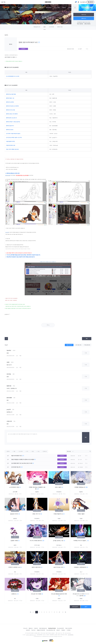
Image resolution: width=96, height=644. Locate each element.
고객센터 (69, 630)
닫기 (75, 8)
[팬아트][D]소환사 (10, 130)
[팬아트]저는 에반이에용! (11, 94)
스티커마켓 (51, 27)
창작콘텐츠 (49, 7)
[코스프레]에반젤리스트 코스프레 (13, 76)
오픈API (58, 630)
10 (59, 612)
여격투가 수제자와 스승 (14, 567)
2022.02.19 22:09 (10, 426)
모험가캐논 (9, 374)
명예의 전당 (60, 27)
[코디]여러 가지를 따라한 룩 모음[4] (13, 134)
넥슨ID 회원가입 (80, 24)
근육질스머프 (9, 421)
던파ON (70, 7)
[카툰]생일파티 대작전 (10, 141)
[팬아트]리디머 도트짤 (10, 110)
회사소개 (25, 628)
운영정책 (28, 630)
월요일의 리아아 (14, 514)
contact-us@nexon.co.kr (31, 635)
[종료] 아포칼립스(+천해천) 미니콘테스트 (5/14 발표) (23, 459)
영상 (33, 451)
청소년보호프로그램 (51, 630)
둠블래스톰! (9, 386)
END (65, 612)
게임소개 (20, 7)
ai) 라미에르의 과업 (14, 487)
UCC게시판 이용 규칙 (16, 467)
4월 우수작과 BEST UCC (17, 456)
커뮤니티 (41, 7)
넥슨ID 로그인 (84, 15)
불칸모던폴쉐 (9, 398)
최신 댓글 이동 (78, 345)
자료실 (64, 7)
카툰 (14, 451)
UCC (45, 27)
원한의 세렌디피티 (36, 567)
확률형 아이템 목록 (41, 630)
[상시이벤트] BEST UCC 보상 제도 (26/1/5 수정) (22, 463)
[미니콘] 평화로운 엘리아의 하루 (59, 594)
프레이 (12, 362)
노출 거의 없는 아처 (58, 567)
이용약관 (36, 628)
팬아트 (8, 451)
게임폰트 (63, 630)
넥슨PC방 (33, 630)
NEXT (63, 612)
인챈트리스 (14, 594)
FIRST (31, 612)
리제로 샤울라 (81, 514)
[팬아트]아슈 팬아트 (10, 102)
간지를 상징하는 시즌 (58, 541)
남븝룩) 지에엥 (14, 541)
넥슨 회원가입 (83, 2)
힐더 (14, 398)
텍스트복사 (6, 339)
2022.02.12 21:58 (10, 415)
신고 (17, 356)
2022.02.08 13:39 (10, 356)
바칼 (14, 386)
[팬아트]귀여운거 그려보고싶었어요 (13, 122)
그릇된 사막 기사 (36, 514)
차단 (20, 356)
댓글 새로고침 (87, 345)
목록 (87, 339)
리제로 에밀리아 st (58, 514)
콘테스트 (45, 451)
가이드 (27, 7)
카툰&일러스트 (37, 27)
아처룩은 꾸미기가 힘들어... (80, 541)
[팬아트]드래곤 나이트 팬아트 (12, 114)
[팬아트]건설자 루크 (10, 126)
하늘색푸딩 (9, 350)
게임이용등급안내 (43, 628)
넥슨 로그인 (90, 2)
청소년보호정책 (60, 628)
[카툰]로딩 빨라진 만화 (11, 145)
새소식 (14, 7)
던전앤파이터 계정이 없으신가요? (84, 22)
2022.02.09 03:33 (10, 379)
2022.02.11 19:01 (10, 391)
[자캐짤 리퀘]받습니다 (80, 487)
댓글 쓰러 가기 (69, 345)
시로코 (14, 350)
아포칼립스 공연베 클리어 (80, 567)
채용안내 (31, 628)
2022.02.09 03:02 (10, 367)
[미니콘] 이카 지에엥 (36, 594)
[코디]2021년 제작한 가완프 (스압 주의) (14, 137)
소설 (38, 451)
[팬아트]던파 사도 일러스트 (11, 118)
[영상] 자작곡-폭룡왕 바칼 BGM (12, 149)
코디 (27, 451)
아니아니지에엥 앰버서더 (36, 541)
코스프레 (21, 451)
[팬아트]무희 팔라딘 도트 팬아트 (12, 106)
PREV (33, 612)
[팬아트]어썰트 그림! (10, 98)
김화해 (8, 362)
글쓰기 (86, 607)
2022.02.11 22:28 (10, 403)
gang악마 (9, 409)
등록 (86, 437)
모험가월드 (34, 7)
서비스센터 (57, 7)
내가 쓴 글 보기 (75, 607)
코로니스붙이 (58, 487)
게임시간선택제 (69, 628)
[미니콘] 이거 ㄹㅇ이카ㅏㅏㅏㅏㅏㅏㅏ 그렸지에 (81, 595)
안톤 (14, 374)
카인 (14, 421)
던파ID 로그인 (84, 18)
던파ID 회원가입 (87, 24)
